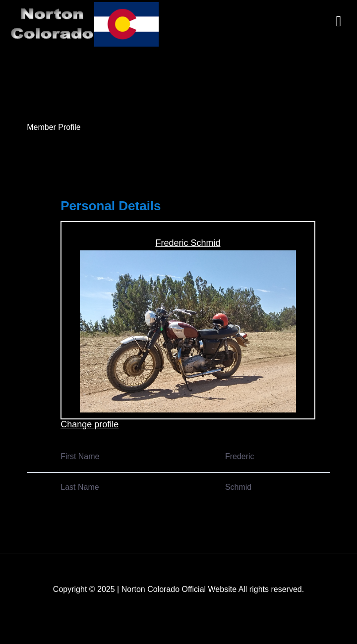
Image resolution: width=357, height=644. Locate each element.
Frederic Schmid (188, 243)
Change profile (89, 424)
